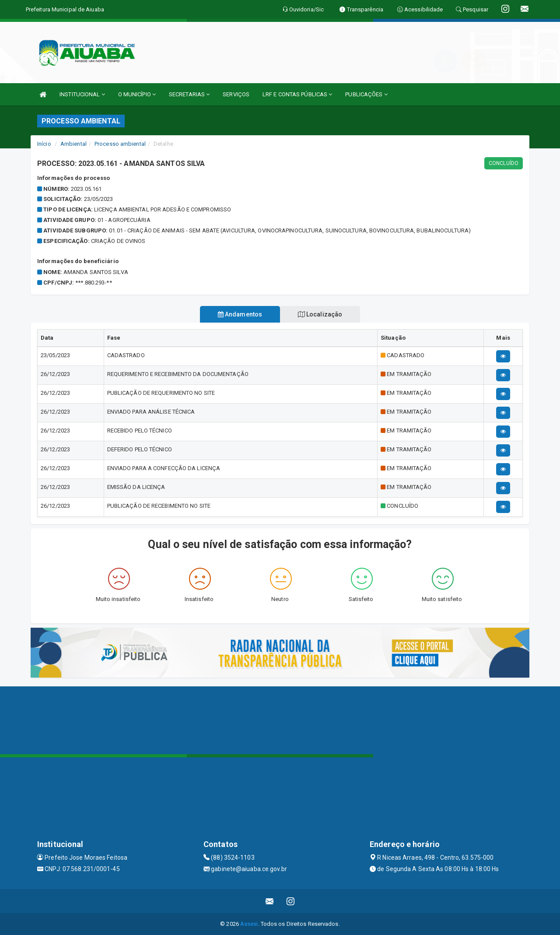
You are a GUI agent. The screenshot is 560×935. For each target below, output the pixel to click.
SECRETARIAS (189, 94)
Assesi (249, 924)
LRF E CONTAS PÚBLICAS (297, 94)
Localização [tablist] (320, 314)
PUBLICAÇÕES (366, 94)
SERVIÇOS (236, 94)
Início (44, 144)
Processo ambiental (120, 144)
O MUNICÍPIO (137, 94)
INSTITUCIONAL (82, 94)
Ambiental (73, 144)
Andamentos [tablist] (240, 314)
